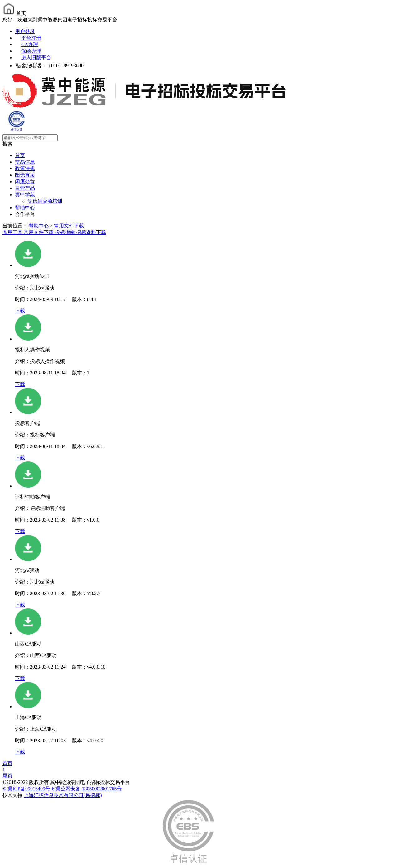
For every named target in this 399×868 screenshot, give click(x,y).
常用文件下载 (69, 226)
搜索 (7, 144)
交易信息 (25, 162)
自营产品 (25, 188)
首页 (20, 155)
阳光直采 (25, 175)
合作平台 (25, 214)
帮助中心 (25, 208)
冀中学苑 (25, 195)
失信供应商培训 (45, 201)
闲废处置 (25, 181)
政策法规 (25, 168)
